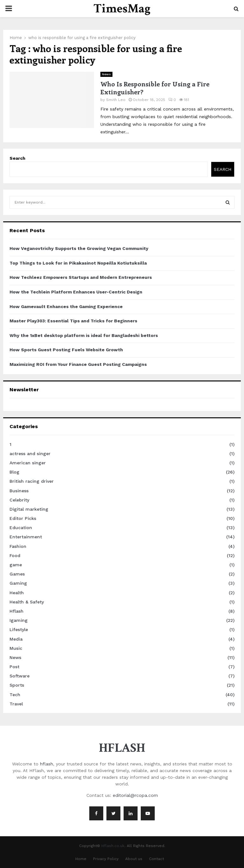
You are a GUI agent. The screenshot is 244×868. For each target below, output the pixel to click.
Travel (16, 704)
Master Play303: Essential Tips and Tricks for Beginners (73, 321)
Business (19, 491)
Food (15, 555)
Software (20, 676)
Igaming (19, 620)
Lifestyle (19, 629)
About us (134, 859)
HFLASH (122, 748)
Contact (156, 859)
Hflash (17, 611)
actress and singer (30, 454)
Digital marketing (29, 509)
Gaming (18, 583)
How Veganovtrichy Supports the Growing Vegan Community (79, 248)
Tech (15, 695)
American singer (28, 463)
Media (16, 639)
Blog (14, 472)
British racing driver (32, 481)
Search (17, 158)
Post (14, 667)
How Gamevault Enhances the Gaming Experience (66, 306)
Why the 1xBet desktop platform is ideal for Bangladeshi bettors (84, 335)
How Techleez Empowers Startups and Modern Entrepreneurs (81, 277)
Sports (17, 685)
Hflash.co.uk (113, 846)
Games (17, 574)
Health (17, 593)
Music (16, 648)
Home (81, 859)
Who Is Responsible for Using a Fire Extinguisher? (155, 88)
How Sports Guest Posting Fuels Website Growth (66, 350)
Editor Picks (23, 518)
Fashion (18, 546)
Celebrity (19, 500)
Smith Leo (116, 100)
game (16, 565)
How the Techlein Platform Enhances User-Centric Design (76, 292)
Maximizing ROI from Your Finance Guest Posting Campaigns (78, 364)
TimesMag (122, 9)
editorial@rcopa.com (135, 795)
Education (21, 528)
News (106, 74)
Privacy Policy (106, 859)
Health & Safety (27, 602)
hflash (47, 764)
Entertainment (26, 537)
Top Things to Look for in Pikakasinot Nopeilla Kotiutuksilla (78, 263)
